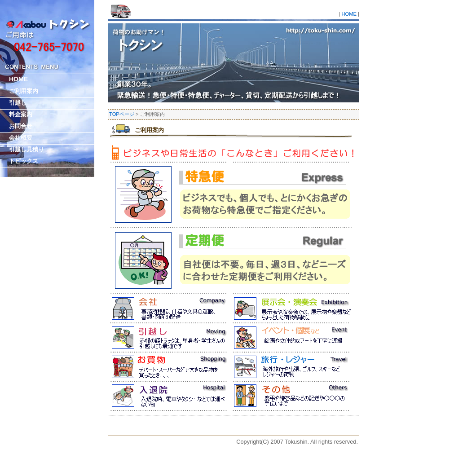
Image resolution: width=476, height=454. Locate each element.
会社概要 (21, 138)
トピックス (24, 161)
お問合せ (21, 126)
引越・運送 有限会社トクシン (353, 39)
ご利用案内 (149, 130)
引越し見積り (26, 149)
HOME (349, 14)
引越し (18, 103)
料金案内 (21, 114)
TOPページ (122, 114)
